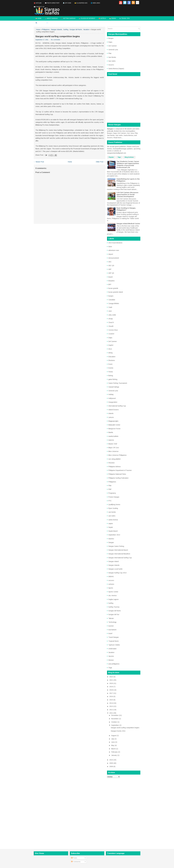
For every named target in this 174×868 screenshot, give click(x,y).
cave (110, 311)
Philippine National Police (117, 474)
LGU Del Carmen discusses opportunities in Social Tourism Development (127, 195)
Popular (111, 157)
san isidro (112, 516)
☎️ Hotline (38, 3)
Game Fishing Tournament (118, 383)
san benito (112, 512)
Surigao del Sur (114, 614)
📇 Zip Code (67, 3)
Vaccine (111, 656)
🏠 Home (38, 18)
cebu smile (112, 315)
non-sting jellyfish (114, 459)
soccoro (111, 580)
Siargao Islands (57, 30)
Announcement (114, 258)
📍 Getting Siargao (68, 18)
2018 (111, 690)
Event (110, 364)
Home (38, 30)
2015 (111, 700)
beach (111, 277)
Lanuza (111, 417)
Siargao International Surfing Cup (120, 558)
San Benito (112, 57)
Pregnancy (112, 493)
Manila (111, 432)
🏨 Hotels (102, 18)
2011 (111, 713)
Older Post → (101, 162)
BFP (110, 284)
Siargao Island (113, 561)
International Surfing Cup (117, 406)
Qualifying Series (114, 505)
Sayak (111, 527)
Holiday (111, 394)
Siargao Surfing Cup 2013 (117, 573)
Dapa (110, 42)
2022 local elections (115, 243)
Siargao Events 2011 (118, 731)
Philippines (46, 30)
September (115, 725)
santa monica (113, 520)
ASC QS (111, 266)
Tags (119, 157)
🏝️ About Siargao (51, 18)
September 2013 (114, 535)
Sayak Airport (113, 531)
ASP (110, 269)
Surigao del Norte (76, 30)
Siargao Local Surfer (115, 569)
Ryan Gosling (113, 508)
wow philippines (114, 664)
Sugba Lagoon (113, 599)
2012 (111, 710)
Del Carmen (113, 46)
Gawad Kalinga (114, 387)
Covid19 (111, 334)
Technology (112, 622)
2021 (111, 680)
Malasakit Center (114, 425)
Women (111, 660)
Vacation (86, 30)
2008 (111, 766)
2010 (111, 760)
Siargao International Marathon (119, 554)
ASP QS (111, 273)
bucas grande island (116, 292)
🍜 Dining (113, 18)
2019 (111, 687)
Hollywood (112, 398)
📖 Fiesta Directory (52, 3)
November (115, 719)
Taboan (111, 618)
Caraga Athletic (114, 303)
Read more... (118, 138)
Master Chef (113, 444)
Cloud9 (111, 326)
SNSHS (111, 577)
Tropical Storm (113, 641)
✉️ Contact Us (39, 7)
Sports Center (113, 592)
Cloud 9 (111, 322)
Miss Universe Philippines (117, 455)
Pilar (110, 53)
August (114, 736)
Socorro (111, 65)
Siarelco (111, 539)
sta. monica (112, 595)
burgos (111, 296)
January (114, 755)
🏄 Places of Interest (87, 18)
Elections (112, 360)
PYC (110, 501)
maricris (111, 440)
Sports (111, 588)
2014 (111, 703)
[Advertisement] (124, 813)
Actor (110, 247)
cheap (111, 319)
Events (111, 368)
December (115, 715)
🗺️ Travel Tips (124, 18)
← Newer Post (39, 162)
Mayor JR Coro (114, 448)
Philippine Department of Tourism (120, 470)
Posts (74, 858)
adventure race (114, 250)
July (113, 739)
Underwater (112, 649)
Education (112, 357)
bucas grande (113, 288)
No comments (56, 40)
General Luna (113, 50)
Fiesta (111, 372)
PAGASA (111, 463)
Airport (111, 254)
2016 (111, 696)
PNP (110, 489)
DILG (110, 349)
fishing (111, 376)
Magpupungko (113, 421)
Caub (110, 307)
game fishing (113, 379)
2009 (111, 763)
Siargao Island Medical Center (128, 224)
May (113, 745)
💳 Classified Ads (81, 3)
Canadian (112, 300)
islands (111, 413)
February (114, 752)
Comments (76, 862)
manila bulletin (113, 436)
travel (110, 633)
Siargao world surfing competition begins (58, 36)
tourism (111, 626)
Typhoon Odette (114, 645)
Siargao (111, 542)
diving (110, 353)
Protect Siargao (114, 497)
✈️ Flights (39, 23)
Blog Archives (129, 157)
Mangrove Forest (114, 429)
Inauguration (113, 402)
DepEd (111, 345)
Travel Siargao (114, 637)
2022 (111, 677)
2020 (111, 683)
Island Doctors (114, 410)
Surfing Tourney (114, 607)
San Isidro (112, 61)
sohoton (111, 584)
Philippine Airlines (115, 467)
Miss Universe (113, 451)
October (114, 722)
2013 (111, 706)
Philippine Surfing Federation (118, 478)
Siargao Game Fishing (116, 546)
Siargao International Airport (118, 550)
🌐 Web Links (95, 3)
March (113, 749)
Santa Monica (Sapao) (116, 69)
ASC (110, 262)
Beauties (111, 281)
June (113, 742)
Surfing (66, 30)
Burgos (111, 38)
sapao (111, 523)
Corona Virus (113, 330)
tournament (112, 630)
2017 (111, 693)
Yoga (110, 668)
